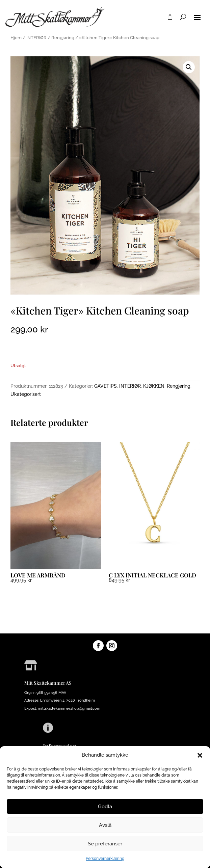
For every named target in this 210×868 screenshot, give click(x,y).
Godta (105, 807)
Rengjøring (63, 38)
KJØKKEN (154, 386)
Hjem (16, 38)
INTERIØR (36, 38)
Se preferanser (105, 844)
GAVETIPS (106, 386)
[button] (200, 755)
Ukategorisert (26, 394)
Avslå (105, 825)
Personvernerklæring (105, 859)
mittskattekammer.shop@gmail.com (69, 709)
